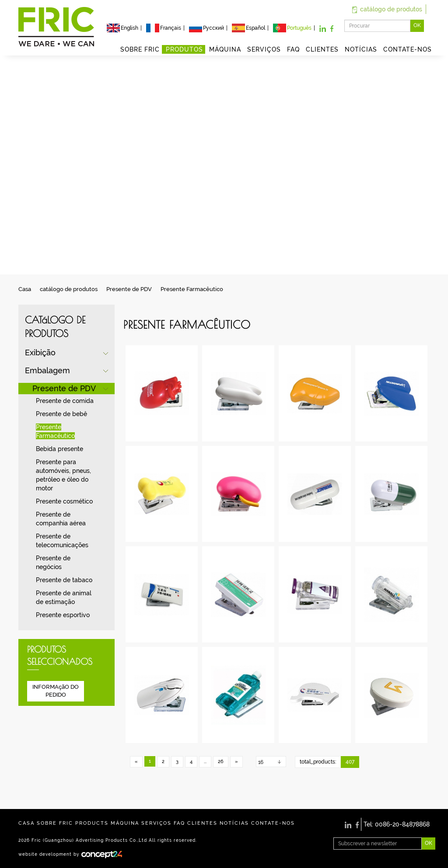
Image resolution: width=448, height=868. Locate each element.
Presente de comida (65, 401)
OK (417, 25)
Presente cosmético (64, 501)
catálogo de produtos (387, 9)
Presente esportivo (63, 615)
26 (221, 762)
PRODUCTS (92, 823)
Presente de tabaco (64, 580)
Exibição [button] (40, 352)
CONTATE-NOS (408, 49)
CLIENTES (322, 49)
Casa (25, 289)
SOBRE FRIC (140, 49)
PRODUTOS (184, 49)
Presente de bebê (61, 414)
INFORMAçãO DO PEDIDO (56, 691)
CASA (26, 823)
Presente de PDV (129, 289)
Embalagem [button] (47, 370)
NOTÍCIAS (361, 49)
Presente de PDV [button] (64, 388)
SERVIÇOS (264, 49)
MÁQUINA (225, 49)
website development (45, 854)
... (205, 762)
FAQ (293, 49)
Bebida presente (59, 449)
